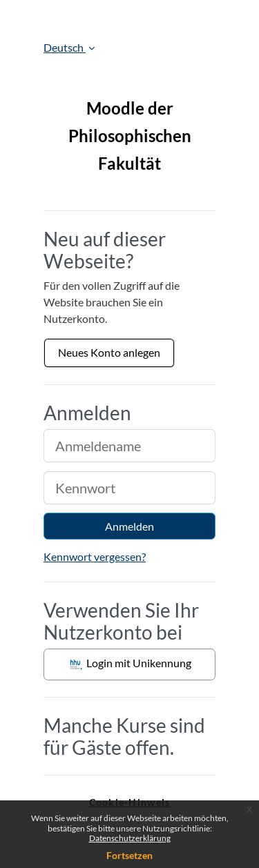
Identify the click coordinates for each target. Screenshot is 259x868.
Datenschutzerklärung (130, 838)
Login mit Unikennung (129, 664)
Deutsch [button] (65, 47)
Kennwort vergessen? (95, 556)
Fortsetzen (129, 855)
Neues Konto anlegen (109, 352)
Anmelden (129, 526)
